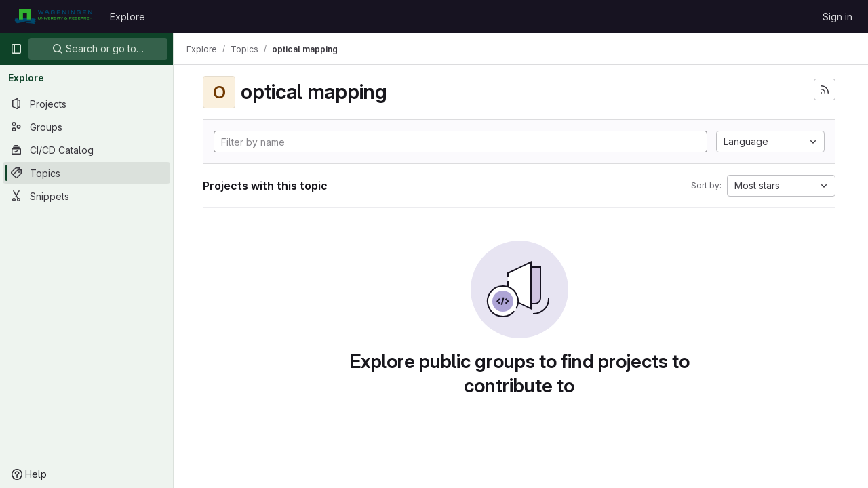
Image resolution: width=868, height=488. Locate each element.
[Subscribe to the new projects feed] (825, 89)
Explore (127, 17)
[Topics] (86, 173)
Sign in (837, 17)
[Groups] (86, 127)
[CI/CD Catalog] (86, 150)
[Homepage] (53, 16)
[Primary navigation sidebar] (16, 49)
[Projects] (86, 104)
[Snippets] (86, 196)
